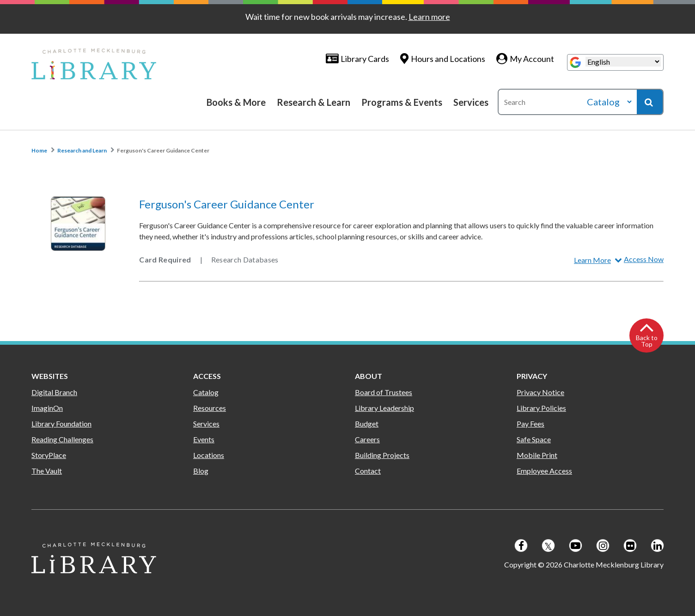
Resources (210, 408)
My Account (532, 59)
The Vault (47, 471)
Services (471, 102)
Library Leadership (384, 408)
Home (39, 150)
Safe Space (534, 439)
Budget (367, 424)
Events (204, 439)
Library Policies (541, 408)
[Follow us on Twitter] (548, 546)
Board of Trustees (384, 392)
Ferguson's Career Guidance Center (163, 150)
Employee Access (544, 471)
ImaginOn (47, 408)
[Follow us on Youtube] (576, 546)
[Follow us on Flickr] (630, 546)
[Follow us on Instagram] (603, 546)
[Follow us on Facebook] (521, 546)
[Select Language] (623, 62)
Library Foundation (61, 424)
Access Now (644, 259)
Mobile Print (537, 455)
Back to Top (647, 341)
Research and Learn (82, 150)
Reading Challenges (62, 439)
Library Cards (365, 59)
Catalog (206, 392)
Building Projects (382, 455)
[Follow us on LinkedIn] (657, 546)
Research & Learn (314, 102)
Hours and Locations (448, 59)
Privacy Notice (540, 392)
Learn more (429, 17)
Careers (367, 439)
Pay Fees (530, 424)
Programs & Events (402, 102)
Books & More (236, 102)
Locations (209, 455)
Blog (201, 471)
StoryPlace (49, 455)
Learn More (592, 260)
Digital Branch (54, 392)
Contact (368, 471)
